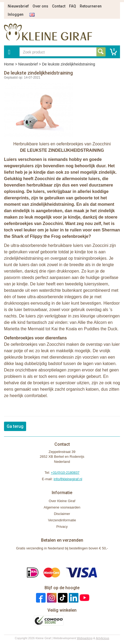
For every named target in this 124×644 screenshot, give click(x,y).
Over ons (40, 6)
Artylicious (102, 638)
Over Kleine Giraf (62, 501)
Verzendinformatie (62, 520)
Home (9, 64)
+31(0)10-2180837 (65, 473)
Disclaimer (62, 514)
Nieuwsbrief (18, 6)
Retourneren (91, 6)
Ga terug (15, 426)
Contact (59, 6)
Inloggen (16, 14)
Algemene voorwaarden (62, 507)
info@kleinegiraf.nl (68, 479)
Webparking (85, 638)
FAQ (73, 6)
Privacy (62, 527)
